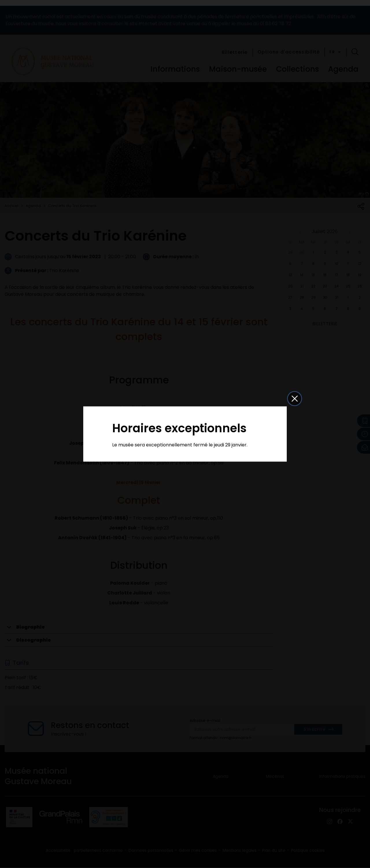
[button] (295, 399)
